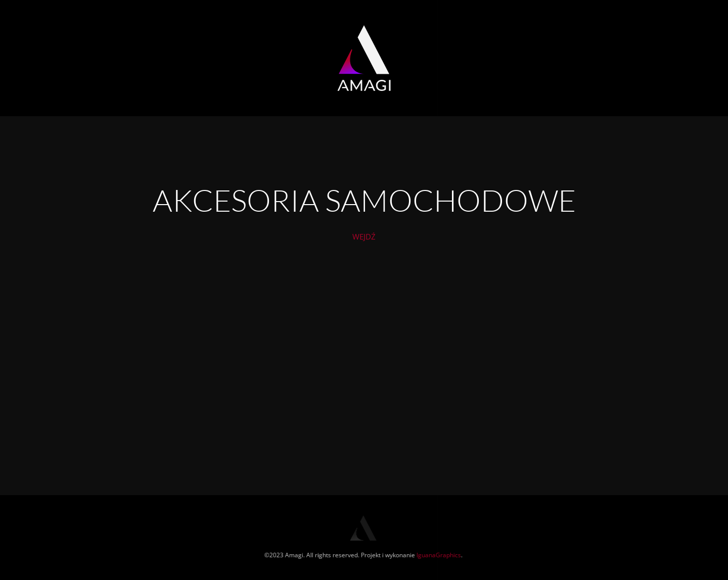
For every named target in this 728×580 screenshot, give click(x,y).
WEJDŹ (364, 238)
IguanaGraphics (438, 555)
